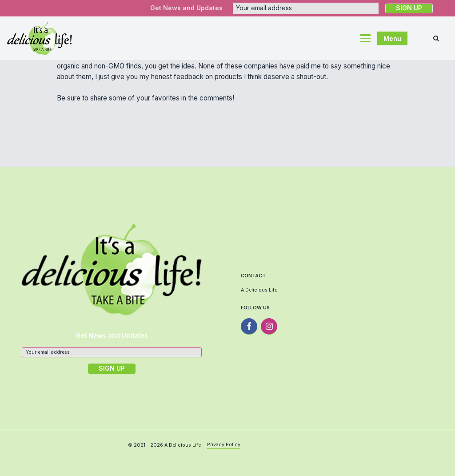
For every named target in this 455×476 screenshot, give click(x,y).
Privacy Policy (224, 445)
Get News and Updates (186, 8)
